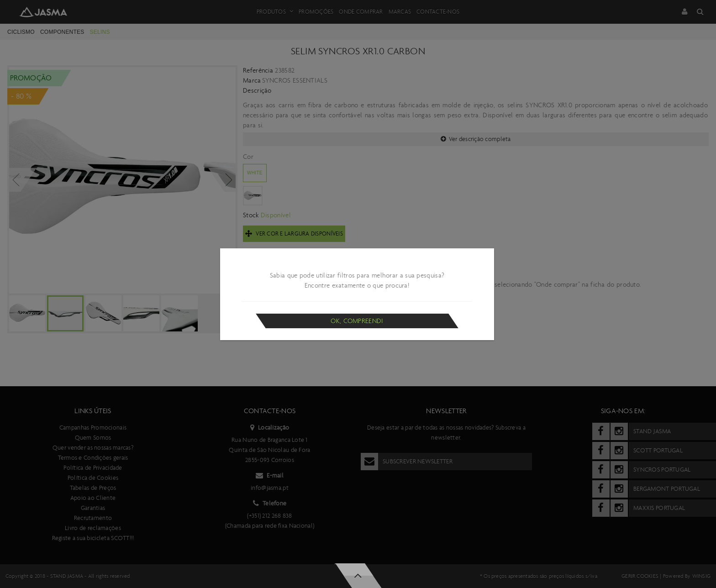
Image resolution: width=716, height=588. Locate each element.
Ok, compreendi (357, 321)
